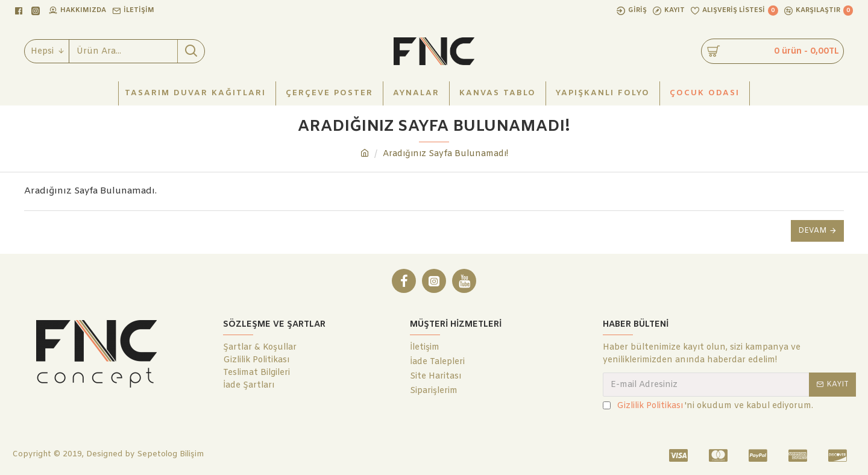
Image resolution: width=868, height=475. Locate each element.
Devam (812, 231)
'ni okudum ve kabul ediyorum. (708, 406)
